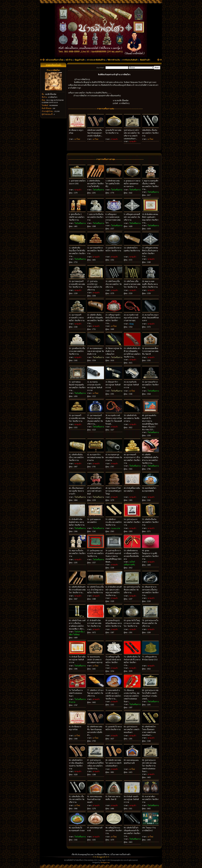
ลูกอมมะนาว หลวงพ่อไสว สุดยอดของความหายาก (132, 184)
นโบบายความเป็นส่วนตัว (120, 854)
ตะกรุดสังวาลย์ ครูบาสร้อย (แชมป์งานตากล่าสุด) (131, 318)
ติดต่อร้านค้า (145, 60)
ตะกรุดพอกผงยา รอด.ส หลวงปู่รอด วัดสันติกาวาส (96, 351)
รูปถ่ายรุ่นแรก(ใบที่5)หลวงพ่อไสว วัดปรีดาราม (150, 623)
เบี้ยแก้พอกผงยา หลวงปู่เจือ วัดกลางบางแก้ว (76, 491)
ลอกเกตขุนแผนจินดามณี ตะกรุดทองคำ (95, 799)
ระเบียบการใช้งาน (102, 854)
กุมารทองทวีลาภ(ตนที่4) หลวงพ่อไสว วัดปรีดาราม (77, 418)
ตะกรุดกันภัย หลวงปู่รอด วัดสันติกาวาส (131, 385)
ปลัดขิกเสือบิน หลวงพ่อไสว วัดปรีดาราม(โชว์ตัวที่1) (96, 184)
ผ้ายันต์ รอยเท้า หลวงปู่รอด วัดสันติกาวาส (131, 799)
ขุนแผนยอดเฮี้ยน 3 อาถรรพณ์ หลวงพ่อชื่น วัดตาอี (150, 351)
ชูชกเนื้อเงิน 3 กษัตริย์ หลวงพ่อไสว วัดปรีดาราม (77, 217)
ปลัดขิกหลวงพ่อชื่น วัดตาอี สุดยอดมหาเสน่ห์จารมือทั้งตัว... (95, 133)
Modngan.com (105, 862)
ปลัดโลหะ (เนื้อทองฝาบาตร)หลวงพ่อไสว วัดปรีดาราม (132, 284)
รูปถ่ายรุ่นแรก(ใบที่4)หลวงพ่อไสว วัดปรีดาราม (132, 590)
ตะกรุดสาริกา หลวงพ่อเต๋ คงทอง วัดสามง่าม (95, 457)
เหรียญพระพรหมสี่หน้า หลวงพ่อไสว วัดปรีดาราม (132, 217)
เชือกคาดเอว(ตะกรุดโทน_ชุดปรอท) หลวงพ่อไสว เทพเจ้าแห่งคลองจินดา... (132, 696)
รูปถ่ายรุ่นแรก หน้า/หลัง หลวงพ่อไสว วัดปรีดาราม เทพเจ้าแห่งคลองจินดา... (149, 766)
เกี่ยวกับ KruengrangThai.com (83, 854)
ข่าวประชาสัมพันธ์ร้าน (96, 60)
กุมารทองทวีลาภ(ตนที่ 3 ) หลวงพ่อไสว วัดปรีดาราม (77, 318)
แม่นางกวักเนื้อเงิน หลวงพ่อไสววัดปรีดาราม (95, 217)
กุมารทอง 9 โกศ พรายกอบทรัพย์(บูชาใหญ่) (113, 491)
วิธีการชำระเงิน (114, 60)
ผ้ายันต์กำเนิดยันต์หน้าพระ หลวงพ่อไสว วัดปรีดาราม (77, 522)
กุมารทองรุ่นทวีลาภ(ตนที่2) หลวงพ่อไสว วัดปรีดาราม (77, 284)
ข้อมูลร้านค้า (80, 60)
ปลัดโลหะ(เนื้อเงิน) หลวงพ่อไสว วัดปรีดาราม (114, 284)
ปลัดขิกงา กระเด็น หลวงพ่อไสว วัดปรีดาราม (114, 522)
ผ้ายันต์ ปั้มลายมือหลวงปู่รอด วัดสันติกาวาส (77, 660)
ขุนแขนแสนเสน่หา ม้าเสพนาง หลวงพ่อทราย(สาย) (95, 660)
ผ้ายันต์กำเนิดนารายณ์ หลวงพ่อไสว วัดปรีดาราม (94, 623)
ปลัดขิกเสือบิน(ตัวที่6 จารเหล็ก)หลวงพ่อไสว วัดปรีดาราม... (77, 590)
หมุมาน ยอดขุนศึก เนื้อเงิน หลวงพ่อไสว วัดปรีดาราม (150, 284)
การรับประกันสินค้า (130, 60)
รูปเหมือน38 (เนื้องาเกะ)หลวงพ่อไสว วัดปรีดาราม (77, 351)
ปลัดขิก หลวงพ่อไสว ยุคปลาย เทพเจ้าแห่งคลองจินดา (114, 763)
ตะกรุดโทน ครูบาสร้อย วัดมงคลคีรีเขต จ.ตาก (150, 318)
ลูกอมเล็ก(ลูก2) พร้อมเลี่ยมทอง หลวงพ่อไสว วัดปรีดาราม (114, 623)
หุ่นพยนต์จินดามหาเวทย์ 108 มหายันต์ (94, 491)
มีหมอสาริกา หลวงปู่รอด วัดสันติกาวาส (113, 385)
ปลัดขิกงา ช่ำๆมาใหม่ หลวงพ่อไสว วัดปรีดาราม (95, 693)
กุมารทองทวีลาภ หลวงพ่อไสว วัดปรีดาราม (96, 251)
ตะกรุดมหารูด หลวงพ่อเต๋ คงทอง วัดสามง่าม (114, 457)
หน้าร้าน (69, 60)
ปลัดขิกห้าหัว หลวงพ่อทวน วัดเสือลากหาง (132, 418)
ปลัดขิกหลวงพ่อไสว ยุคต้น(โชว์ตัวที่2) (113, 184)
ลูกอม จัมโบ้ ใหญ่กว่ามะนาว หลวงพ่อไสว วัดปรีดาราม (132, 623)
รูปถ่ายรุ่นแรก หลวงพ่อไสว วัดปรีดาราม (132, 522)
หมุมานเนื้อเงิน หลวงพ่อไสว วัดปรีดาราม (77, 553)
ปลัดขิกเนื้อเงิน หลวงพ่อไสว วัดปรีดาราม (150, 522)
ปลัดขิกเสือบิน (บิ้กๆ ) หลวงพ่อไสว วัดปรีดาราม (76, 457)
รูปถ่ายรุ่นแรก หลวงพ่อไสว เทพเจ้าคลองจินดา (132, 729)
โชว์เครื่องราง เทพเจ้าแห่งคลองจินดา (76, 693)
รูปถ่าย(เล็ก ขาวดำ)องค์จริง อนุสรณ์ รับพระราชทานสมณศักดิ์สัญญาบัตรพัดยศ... (113, 556)
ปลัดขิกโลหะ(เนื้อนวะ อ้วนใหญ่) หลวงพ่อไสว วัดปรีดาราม (95, 590)
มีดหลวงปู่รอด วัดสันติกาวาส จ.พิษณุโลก (114, 351)
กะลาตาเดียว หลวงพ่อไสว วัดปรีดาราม (150, 799)
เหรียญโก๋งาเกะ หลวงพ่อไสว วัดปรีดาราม (114, 831)
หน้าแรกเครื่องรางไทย (54, 60)
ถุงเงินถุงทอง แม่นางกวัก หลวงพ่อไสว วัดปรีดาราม (95, 553)
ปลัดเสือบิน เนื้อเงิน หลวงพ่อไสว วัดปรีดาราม (150, 133)
